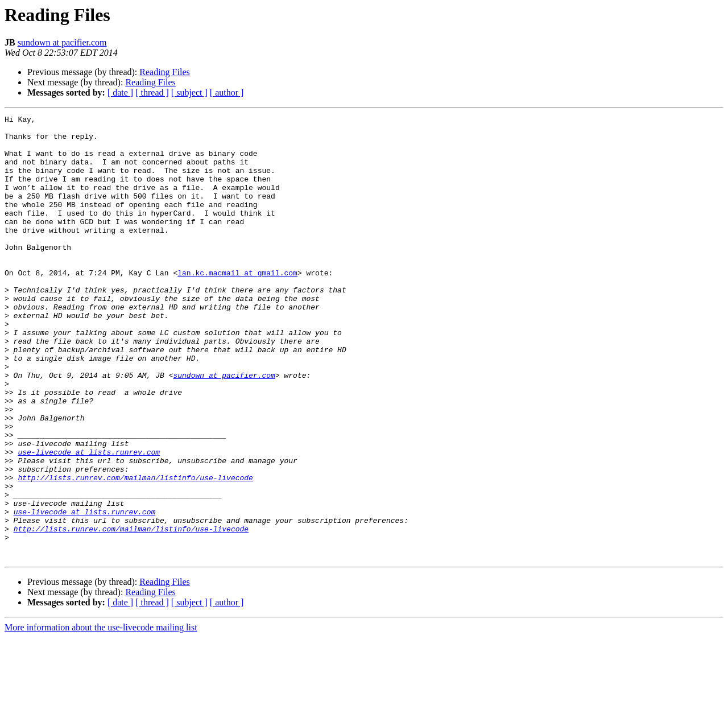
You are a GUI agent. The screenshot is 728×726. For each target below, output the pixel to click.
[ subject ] (189, 92)
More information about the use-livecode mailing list (101, 716)
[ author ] (227, 92)
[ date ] (120, 92)
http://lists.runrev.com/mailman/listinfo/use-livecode (135, 551)
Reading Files (164, 72)
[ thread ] (152, 92)
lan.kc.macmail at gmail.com (237, 305)
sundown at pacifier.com (62, 42)
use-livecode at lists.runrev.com (89, 520)
